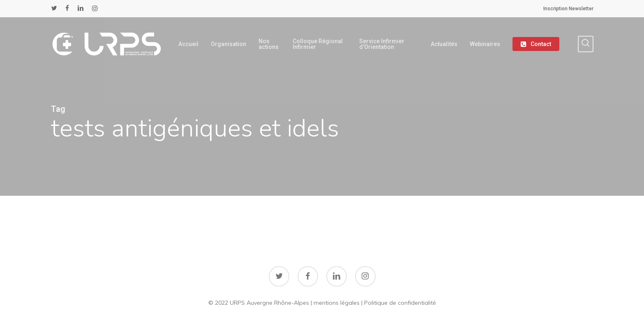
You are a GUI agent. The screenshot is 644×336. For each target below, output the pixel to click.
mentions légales (337, 303)
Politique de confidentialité (400, 303)
